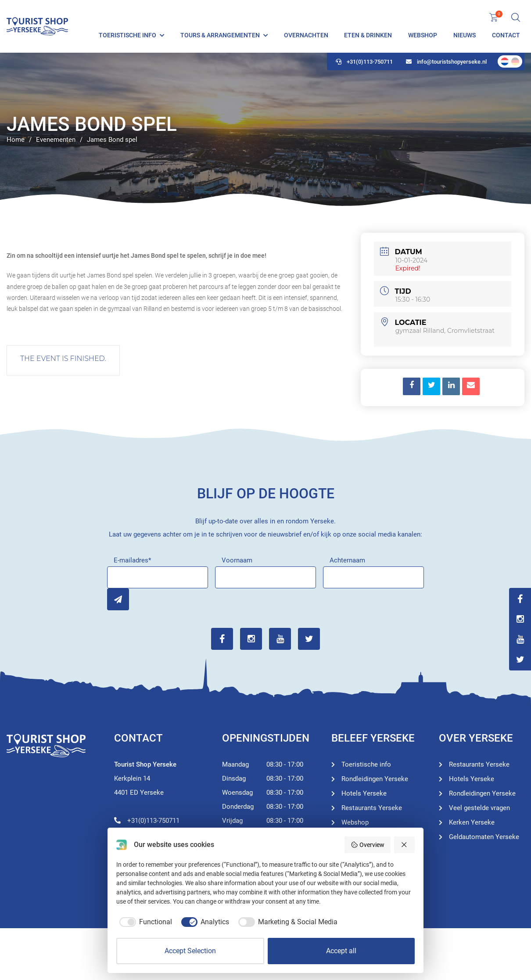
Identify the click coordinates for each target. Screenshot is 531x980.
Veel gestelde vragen (479, 808)
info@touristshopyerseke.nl (446, 62)
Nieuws (465, 35)
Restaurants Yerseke (372, 808)
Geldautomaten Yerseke (484, 837)
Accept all (341, 951)
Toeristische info (127, 35)
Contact (506, 35)
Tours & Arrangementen (220, 35)
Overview (368, 845)
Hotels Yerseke (364, 793)
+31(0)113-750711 (364, 62)
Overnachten (306, 35)
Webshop (423, 35)
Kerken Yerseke (472, 822)
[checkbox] (144, 922)
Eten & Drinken (368, 35)
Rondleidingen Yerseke (375, 779)
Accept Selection (190, 951)
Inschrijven (118, 599)
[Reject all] (405, 845)
